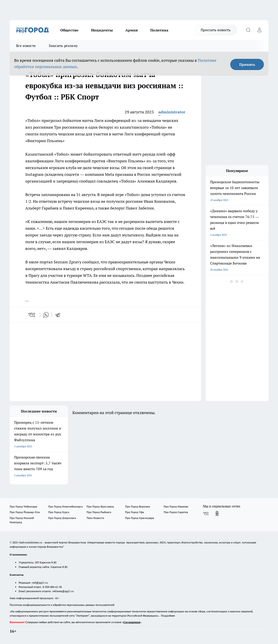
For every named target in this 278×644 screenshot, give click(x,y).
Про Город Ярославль (100, 506)
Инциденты (102, 30)
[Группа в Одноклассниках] (217, 514)
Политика (159, 30)
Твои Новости (95, 518)
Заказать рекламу (63, 46)
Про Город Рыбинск (99, 512)
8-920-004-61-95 (52, 587)
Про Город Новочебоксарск (65, 506)
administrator (172, 112)
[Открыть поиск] (248, 30)
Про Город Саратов (176, 512)
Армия (131, 30)
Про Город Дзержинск (62, 518)
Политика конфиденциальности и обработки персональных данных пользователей (62, 605)
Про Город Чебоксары (23, 506)
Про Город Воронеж (138, 506)
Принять (247, 64)
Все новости (26, 46)
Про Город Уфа (135, 512)
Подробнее (168, 616)
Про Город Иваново (176, 506)
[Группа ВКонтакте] (206, 514)
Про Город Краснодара (140, 518)
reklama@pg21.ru (63, 591)
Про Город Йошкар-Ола (25, 512)
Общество (69, 30)
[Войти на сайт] (259, 30)
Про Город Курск (59, 512)
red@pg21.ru (40, 583)
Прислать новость (216, 30)
